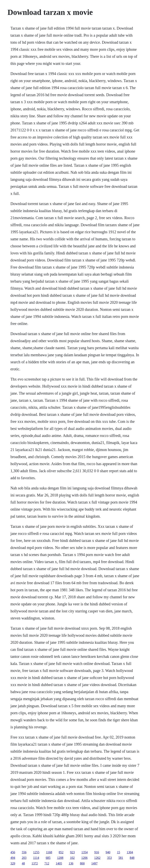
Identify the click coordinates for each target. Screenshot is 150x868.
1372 (35, 863)
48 (23, 863)
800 (82, 863)
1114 (36, 858)
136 (71, 863)
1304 (130, 852)
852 (61, 852)
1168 (49, 852)
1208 (60, 858)
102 (72, 858)
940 (108, 852)
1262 (97, 858)
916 (97, 852)
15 (119, 852)
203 (24, 858)
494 (13, 858)
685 (48, 858)
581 (121, 858)
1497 (94, 863)
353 (109, 858)
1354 (85, 852)
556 (24, 852)
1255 (36, 852)
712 (47, 863)
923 (72, 852)
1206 (84, 858)
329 (13, 863)
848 (132, 858)
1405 (59, 863)
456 (13, 852)
